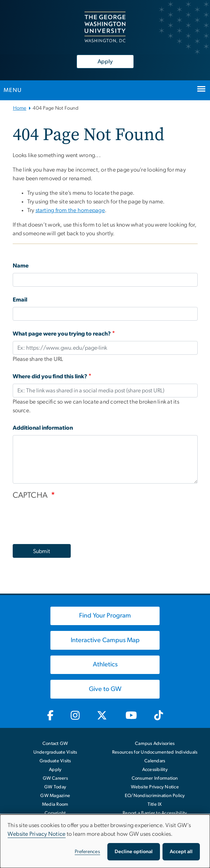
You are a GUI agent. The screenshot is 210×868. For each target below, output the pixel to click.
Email (20, 300)
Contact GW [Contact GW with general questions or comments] (55, 744)
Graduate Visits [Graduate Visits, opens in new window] (55, 761)
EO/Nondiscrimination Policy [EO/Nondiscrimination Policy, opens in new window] (155, 796)
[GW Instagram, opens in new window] (75, 716)
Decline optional (134, 852)
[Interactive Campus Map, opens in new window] (105, 640)
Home (20, 108)
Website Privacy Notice (155, 787)
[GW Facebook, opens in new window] (50, 716)
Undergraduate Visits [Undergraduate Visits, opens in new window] (55, 752)
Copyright (55, 813)
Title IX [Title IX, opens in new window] (155, 804)
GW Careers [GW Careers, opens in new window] (55, 778)
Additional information (43, 428)
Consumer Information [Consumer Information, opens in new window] (155, 778)
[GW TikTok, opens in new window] (158, 716)
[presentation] (68, 518)
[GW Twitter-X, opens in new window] (102, 716)
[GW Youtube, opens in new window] (131, 716)
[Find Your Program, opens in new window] (105, 616)
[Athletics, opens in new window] (105, 665)
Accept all (181, 852)
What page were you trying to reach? (62, 334)
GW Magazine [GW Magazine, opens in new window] (55, 796)
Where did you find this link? (50, 376)
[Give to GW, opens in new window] (105, 689)
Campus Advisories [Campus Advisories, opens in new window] (155, 744)
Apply (105, 62)
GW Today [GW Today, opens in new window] (55, 787)
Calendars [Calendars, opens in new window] (155, 761)
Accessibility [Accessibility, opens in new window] (155, 770)
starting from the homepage (70, 210)
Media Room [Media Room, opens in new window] (55, 804)
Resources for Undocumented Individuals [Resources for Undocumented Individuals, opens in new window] (155, 752)
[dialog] (105, 841)
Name (21, 266)
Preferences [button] (87, 852)
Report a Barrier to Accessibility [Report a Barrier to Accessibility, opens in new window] (155, 813)
